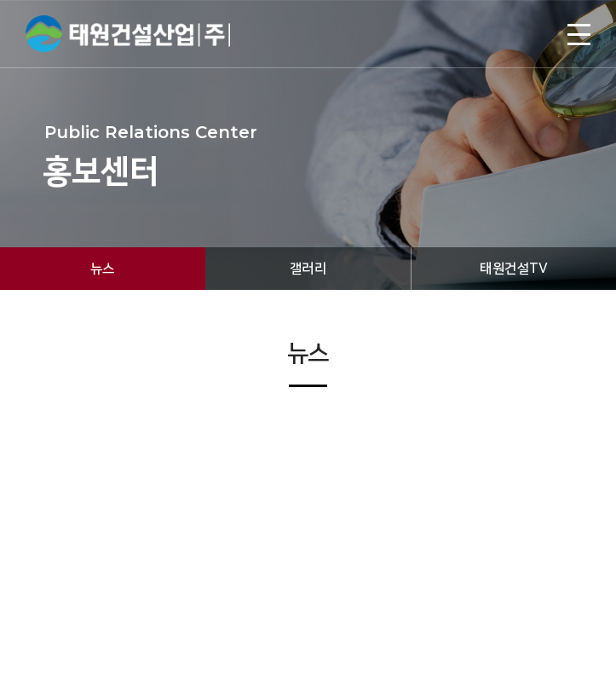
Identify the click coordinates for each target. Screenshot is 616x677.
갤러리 (308, 269)
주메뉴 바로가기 (0, 0)
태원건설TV (513, 269)
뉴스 (103, 269)
